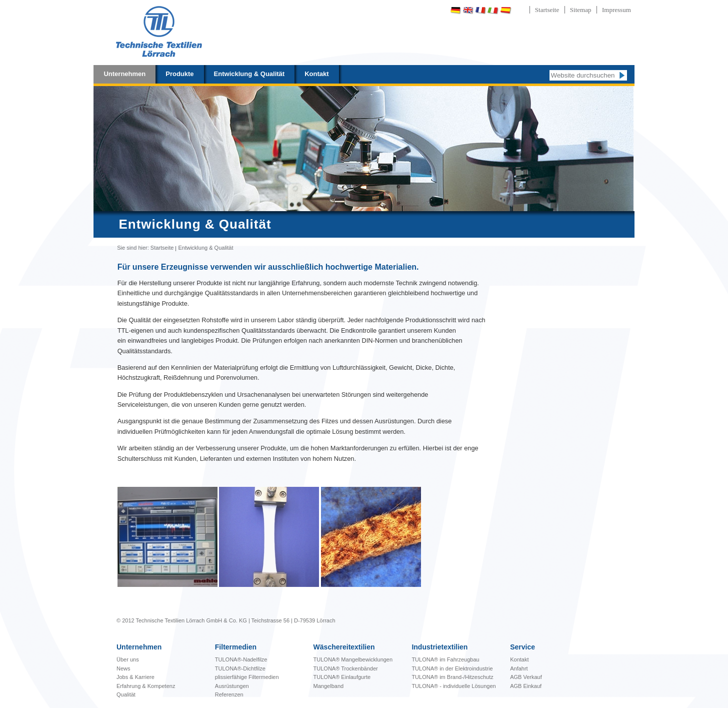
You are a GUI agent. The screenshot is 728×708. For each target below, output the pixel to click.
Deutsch (455, 10)
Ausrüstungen (232, 686)
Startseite (547, 10)
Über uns (128, 659)
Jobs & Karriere (135, 677)
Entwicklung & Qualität (249, 74)
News (123, 668)
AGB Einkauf (526, 686)
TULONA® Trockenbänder (346, 668)
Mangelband (329, 686)
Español (505, 10)
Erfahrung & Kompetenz (146, 686)
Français (480, 10)
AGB (516, 677)
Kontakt (316, 74)
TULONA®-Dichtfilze (240, 668)
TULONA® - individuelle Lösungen (453, 686)
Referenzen (229, 694)
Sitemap (581, 10)
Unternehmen (124, 74)
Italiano (493, 10)
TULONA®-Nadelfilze (241, 659)
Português (531, 10)
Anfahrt (519, 668)
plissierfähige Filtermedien (247, 677)
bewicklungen (353, 659)
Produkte (179, 74)
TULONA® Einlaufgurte (342, 677)
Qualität (126, 694)
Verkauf (532, 677)
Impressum (616, 10)
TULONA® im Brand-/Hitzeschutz (452, 677)
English (468, 10)
